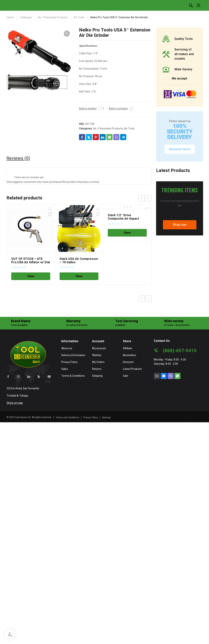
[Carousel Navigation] (145, 198)
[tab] (18, 158)
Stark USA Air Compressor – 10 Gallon (79, 261)
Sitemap (106, 418)
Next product (148, 299)
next (148, 198)
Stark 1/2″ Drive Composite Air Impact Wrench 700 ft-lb (123, 219)
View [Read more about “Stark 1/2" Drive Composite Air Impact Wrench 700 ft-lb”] (127, 233)
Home (10, 17)
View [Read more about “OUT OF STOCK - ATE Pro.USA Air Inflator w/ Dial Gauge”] (31, 276)
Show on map (15, 403)
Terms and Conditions (67, 418)
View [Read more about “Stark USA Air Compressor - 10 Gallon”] (79, 276)
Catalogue (26, 17)
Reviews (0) (18, 158)
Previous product (142, 299)
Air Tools (79, 17)
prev (141, 198)
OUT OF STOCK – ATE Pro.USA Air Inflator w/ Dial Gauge (31, 262)
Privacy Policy (91, 418)
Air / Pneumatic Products (53, 17)
